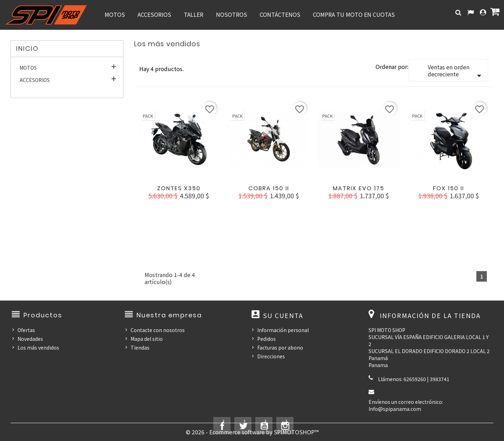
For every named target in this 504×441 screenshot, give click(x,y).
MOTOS (115, 14)
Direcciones (271, 356)
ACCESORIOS (154, 14)
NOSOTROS (232, 14)
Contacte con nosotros (158, 330)
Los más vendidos (38, 347)
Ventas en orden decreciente (456, 72)
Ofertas (26, 330)
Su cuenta (283, 315)
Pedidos (267, 339)
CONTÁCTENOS (280, 14)
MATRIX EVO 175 (359, 188)
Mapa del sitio (147, 339)
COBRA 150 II (269, 188)
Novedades (30, 339)
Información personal (283, 330)
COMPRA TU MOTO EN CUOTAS (354, 14)
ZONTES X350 (179, 188)
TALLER (194, 14)
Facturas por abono (280, 347)
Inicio (27, 49)
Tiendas (140, 347)
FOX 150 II (449, 188)
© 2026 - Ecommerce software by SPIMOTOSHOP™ (252, 432)
